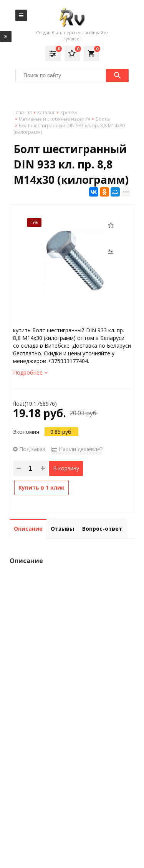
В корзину (66, 468)
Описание (28, 529)
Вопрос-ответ (102, 529)
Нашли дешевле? (77, 449)
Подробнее (30, 372)
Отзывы (62, 529)
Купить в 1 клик (41, 487)
